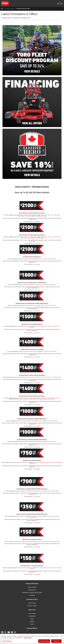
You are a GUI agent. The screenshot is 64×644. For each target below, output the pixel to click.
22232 (51, 541)
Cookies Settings (7, 641)
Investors (32, 621)
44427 (47, 462)
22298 (44, 568)
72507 (49, 442)
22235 (45, 541)
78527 (57, 516)
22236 (48, 541)
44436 (54, 462)
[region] (32, 639)
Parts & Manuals (32, 587)
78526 (54, 516)
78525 (51, 516)
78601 (29, 517)
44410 (37, 462)
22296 (51, 568)
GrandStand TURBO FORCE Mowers (34, 421)
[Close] (61, 636)
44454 (61, 462)
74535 (51, 421)
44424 (44, 462)
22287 (38, 568)
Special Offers (32, 590)
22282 (54, 568)
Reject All (56, 641)
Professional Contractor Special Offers (32, 593)
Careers (32, 624)
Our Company (32, 613)
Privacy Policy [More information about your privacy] (28, 638)
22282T (32, 569)
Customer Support (32, 606)
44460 (33, 464)
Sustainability (32, 616)
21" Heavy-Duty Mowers (27, 568)
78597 (34, 517)
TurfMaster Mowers (28, 541)
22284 (58, 568)
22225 (41, 541)
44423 (41, 462)
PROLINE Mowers (25, 462)
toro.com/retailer (36, 426)
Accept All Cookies (44, 641)
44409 (34, 462)
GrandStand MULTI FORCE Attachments (34, 491)
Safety (32, 619)
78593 (48, 491)
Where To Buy (32, 603)
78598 (57, 491)
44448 (57, 462)
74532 (48, 421)
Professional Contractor (9, 9)
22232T (57, 541)
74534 (56, 421)
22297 (41, 568)
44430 (51, 462)
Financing (32, 595)
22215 (38, 541)
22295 (48, 568)
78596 (51, 491)
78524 (47, 516)
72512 (55, 442)
